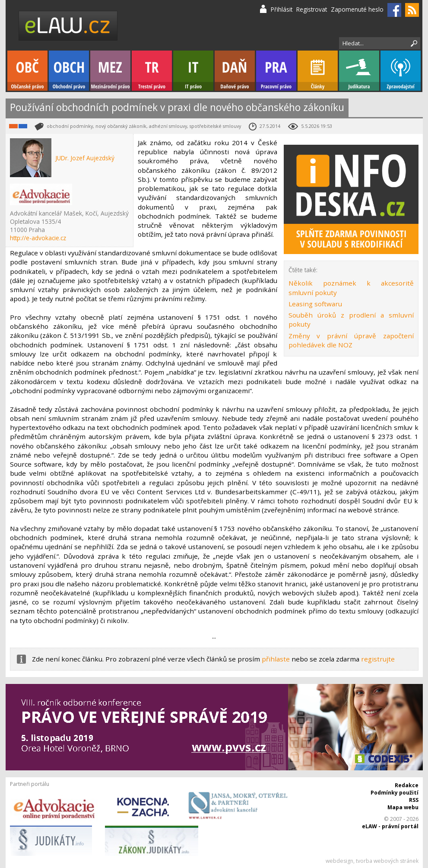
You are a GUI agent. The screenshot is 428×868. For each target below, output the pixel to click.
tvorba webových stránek (387, 861)
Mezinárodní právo (110, 71)
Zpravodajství (401, 71)
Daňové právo (235, 71)
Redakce (407, 785)
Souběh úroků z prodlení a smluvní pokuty (351, 320)
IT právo (193, 71)
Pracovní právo (276, 71)
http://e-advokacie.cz (38, 238)
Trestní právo (152, 71)
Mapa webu (403, 807)
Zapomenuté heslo (357, 9)
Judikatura (359, 71)
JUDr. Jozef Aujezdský (85, 158)
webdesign (339, 861)
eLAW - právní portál (390, 826)
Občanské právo (27, 71)
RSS (414, 800)
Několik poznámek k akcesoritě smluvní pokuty (351, 288)
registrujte (378, 659)
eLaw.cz (68, 26)
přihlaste (276, 659)
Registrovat (312, 9)
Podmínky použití (395, 793)
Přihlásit (282, 9)
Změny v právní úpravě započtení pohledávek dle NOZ (351, 340)
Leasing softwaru (315, 304)
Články (318, 71)
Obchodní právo (69, 71)
